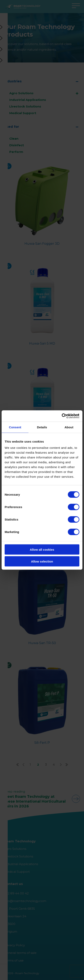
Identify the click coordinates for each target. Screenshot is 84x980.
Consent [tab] (15, 427)
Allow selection (42, 561)
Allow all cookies (42, 550)
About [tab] (69, 427)
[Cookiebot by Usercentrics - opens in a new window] (62, 416)
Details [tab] (42, 427)
